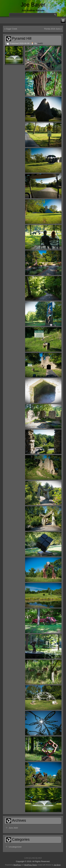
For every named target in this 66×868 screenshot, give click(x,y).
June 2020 (13, 828)
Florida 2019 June (52, 29)
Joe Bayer (33, 5)
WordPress (17, 865)
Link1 (27, 858)
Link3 (39, 858)
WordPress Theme (31, 865)
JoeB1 (40, 43)
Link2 (33, 858)
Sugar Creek (12, 29)
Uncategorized (15, 847)
